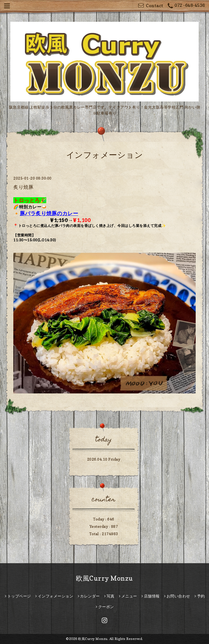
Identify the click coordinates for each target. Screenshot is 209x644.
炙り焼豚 (23, 187)
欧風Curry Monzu (104, 578)
